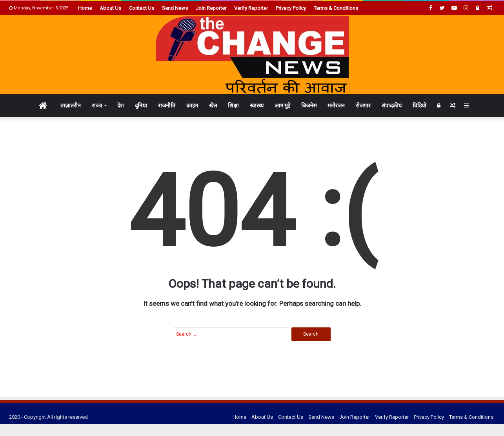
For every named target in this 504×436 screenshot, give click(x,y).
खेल (213, 105)
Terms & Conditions (336, 8)
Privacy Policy (291, 8)
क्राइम (192, 105)
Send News (175, 8)
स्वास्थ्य (257, 105)
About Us (110, 8)
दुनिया (141, 105)
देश (121, 105)
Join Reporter (211, 8)
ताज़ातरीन (71, 105)
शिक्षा (233, 105)
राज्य (97, 105)
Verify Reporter (251, 8)
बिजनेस (309, 105)
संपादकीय (392, 105)
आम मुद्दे (282, 105)
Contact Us (142, 8)
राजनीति (167, 105)
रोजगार (363, 105)
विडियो (419, 105)
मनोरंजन (336, 105)
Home (85, 8)
